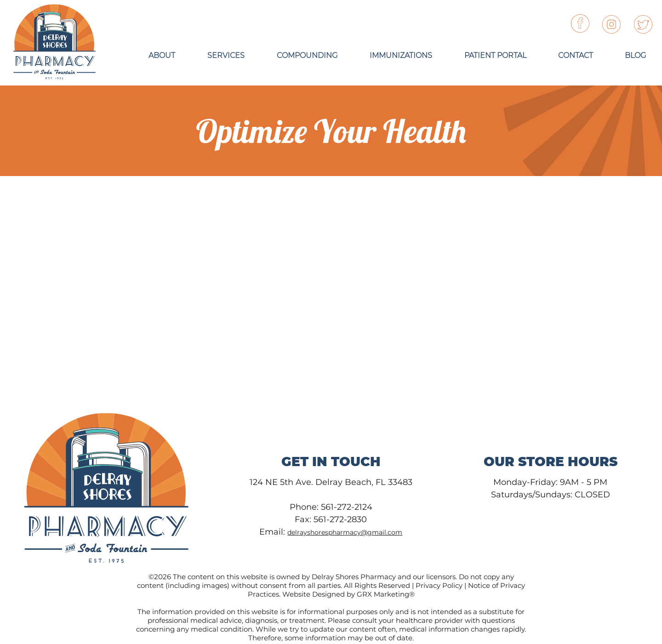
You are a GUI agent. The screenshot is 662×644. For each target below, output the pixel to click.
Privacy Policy (439, 585)
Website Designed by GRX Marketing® (348, 594)
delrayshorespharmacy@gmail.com (345, 532)
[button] (495, 56)
